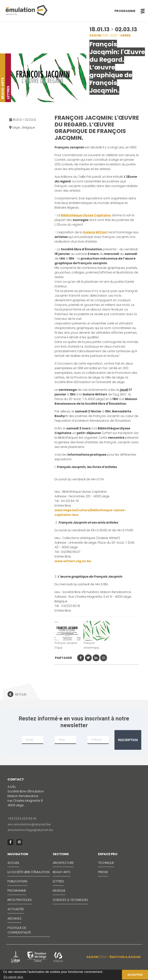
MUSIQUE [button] (59, 891)
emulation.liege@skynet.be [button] (30, 830)
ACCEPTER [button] (135, 975)
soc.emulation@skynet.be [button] (29, 824)
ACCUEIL (13, 863)
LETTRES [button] (58, 881)
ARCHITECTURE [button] (63, 863)
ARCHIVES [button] (14, 919)
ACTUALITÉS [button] (16, 909)
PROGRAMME (17, 891)
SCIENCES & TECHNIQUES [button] (70, 900)
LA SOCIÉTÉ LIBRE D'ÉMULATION (29, 872)
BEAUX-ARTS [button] (62, 872)
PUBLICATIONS (17, 881)
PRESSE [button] (103, 872)
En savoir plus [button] (13, 977)
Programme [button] (125, 11)
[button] (141, 11)
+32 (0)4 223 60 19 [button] (22, 819)
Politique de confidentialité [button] (19, 930)
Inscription (128, 740)
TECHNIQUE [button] (106, 863)
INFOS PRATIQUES (20, 900)
